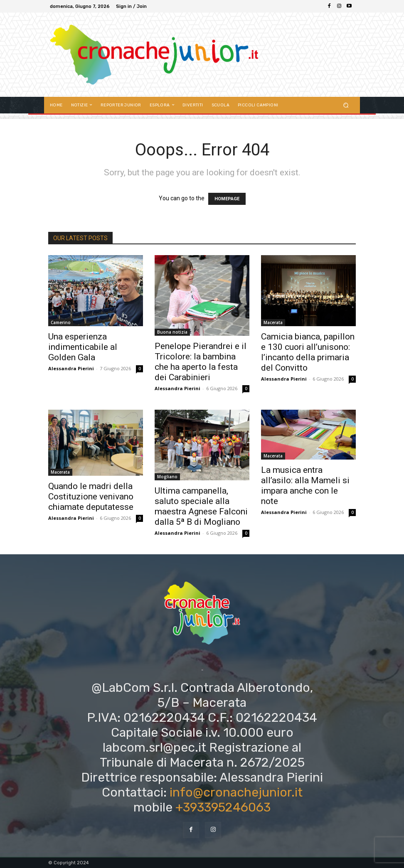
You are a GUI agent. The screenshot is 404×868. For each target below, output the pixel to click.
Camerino (61, 322)
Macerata (273, 322)
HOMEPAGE (227, 199)
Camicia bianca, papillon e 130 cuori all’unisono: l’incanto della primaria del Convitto (308, 352)
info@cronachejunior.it (236, 792)
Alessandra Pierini (71, 368)
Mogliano (167, 477)
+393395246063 (223, 807)
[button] (346, 105)
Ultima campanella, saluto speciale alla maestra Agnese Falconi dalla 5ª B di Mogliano (201, 506)
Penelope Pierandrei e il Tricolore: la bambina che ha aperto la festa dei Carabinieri (201, 362)
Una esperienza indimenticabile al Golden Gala (83, 347)
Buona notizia (172, 332)
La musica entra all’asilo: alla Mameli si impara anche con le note (305, 486)
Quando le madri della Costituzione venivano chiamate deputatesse (91, 497)
